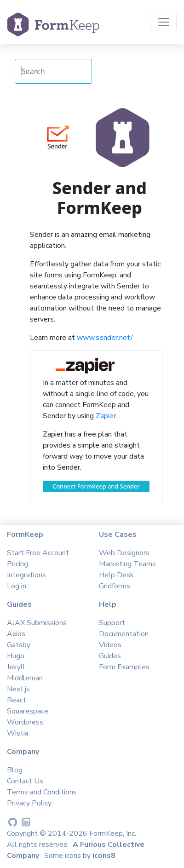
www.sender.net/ (105, 338)
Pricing (17, 564)
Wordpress (25, 722)
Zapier (106, 416)
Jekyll (16, 667)
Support (112, 623)
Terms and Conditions (42, 792)
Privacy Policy (29, 803)
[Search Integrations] (53, 71)
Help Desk (116, 575)
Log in (17, 586)
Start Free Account (38, 553)
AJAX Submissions (37, 623)
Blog (15, 770)
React (17, 700)
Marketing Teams (127, 564)
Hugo (16, 656)
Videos (110, 645)
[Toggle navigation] (164, 22)
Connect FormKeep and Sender (96, 486)
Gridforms (115, 586)
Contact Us (25, 781)
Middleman (25, 678)
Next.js (18, 689)
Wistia (18, 733)
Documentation (124, 634)
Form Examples (124, 667)
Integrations (26, 575)
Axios (16, 634)
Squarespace (28, 711)
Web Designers (124, 553)
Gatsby (19, 645)
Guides (110, 656)
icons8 (104, 856)
